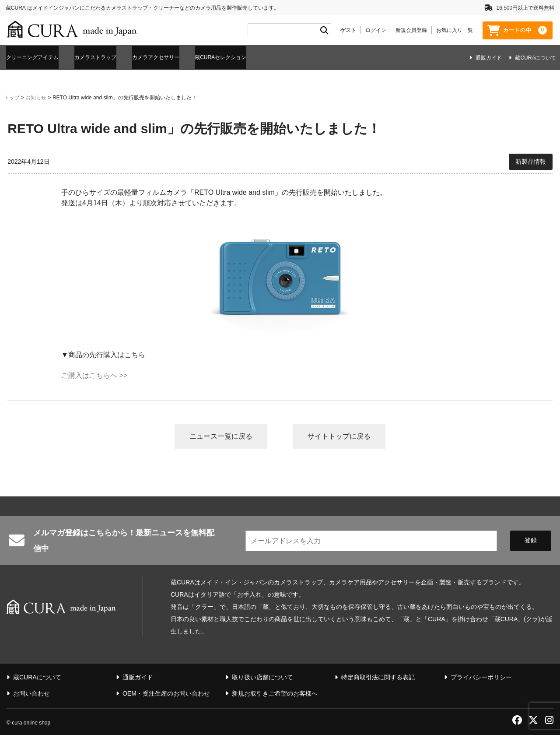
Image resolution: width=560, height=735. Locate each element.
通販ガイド (489, 58)
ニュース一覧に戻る (221, 435)
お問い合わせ (31, 693)
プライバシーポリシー (481, 676)
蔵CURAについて (535, 58)
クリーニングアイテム (37, 57)
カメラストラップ (113, 57)
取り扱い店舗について (262, 676)
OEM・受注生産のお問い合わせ (166, 693)
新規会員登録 (411, 30)
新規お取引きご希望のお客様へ (275, 693)
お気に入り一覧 (455, 30)
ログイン (376, 30)
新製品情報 (531, 160)
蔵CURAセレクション (265, 57)
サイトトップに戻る (339, 435)
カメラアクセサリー (186, 57)
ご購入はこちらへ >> (94, 374)
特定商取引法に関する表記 (378, 676)
